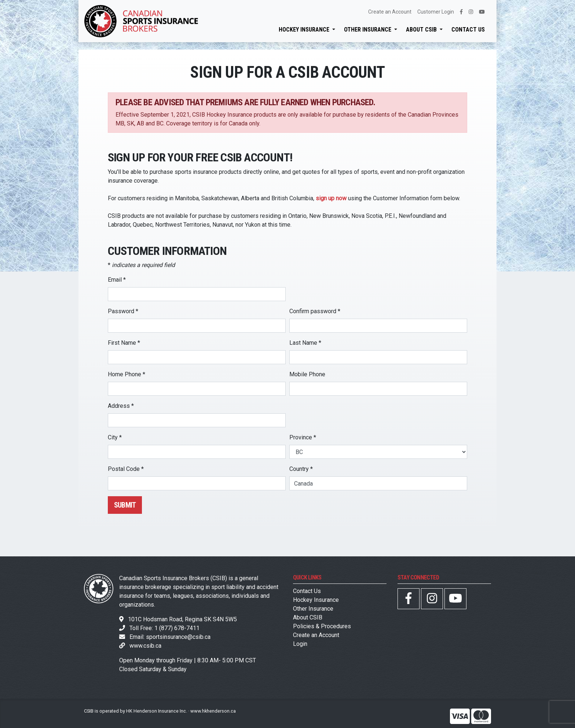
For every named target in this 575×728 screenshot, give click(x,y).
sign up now (331, 198)
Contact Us (468, 30)
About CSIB (308, 617)
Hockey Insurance (316, 600)
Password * (123, 311)
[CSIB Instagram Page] (432, 601)
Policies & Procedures (322, 626)
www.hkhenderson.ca (213, 711)
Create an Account (390, 12)
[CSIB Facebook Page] (409, 601)
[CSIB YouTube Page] (455, 601)
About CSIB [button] (422, 30)
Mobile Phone (307, 374)
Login (300, 644)
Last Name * (305, 343)
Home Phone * (127, 374)
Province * (303, 437)
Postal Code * (126, 469)
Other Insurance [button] (368, 30)
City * (115, 437)
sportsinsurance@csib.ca (178, 637)
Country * (301, 469)
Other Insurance (313, 609)
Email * (117, 280)
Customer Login (436, 12)
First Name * (124, 343)
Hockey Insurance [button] (305, 30)
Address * (121, 406)
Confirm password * (315, 311)
